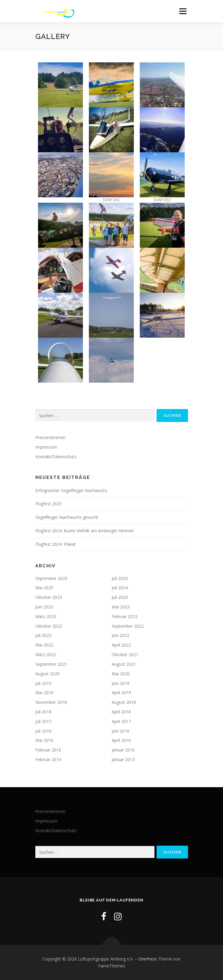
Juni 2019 (120, 683)
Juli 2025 (120, 578)
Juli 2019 (43, 683)
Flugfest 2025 (48, 504)
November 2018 (51, 702)
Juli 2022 (43, 635)
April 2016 (121, 740)
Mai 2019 (44, 693)
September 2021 (51, 664)
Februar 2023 (125, 616)
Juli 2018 (43, 712)
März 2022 (46, 654)
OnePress (148, 959)
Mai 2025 (44, 588)
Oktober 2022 (49, 626)
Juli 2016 (43, 731)
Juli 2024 (120, 588)
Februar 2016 (48, 750)
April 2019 (121, 693)
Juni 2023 (44, 607)
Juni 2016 (120, 731)
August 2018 (124, 702)
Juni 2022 (120, 635)
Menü (182, 11)
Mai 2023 (121, 607)
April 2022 (121, 645)
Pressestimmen (50, 437)
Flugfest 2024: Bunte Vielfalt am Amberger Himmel (84, 531)
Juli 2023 (120, 597)
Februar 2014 (48, 759)
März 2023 (46, 616)
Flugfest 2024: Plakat (56, 544)
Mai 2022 (44, 645)
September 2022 (128, 626)
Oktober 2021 (125, 654)
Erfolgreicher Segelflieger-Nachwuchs (71, 490)
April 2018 (121, 712)
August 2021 (124, 664)
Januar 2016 (123, 750)
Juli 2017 (43, 721)
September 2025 (51, 578)
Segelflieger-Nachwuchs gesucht (67, 517)
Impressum (46, 447)
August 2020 (47, 674)
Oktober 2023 (49, 597)
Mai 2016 (44, 740)
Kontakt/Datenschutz (56, 457)
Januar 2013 (123, 759)
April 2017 (121, 721)
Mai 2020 (121, 674)
